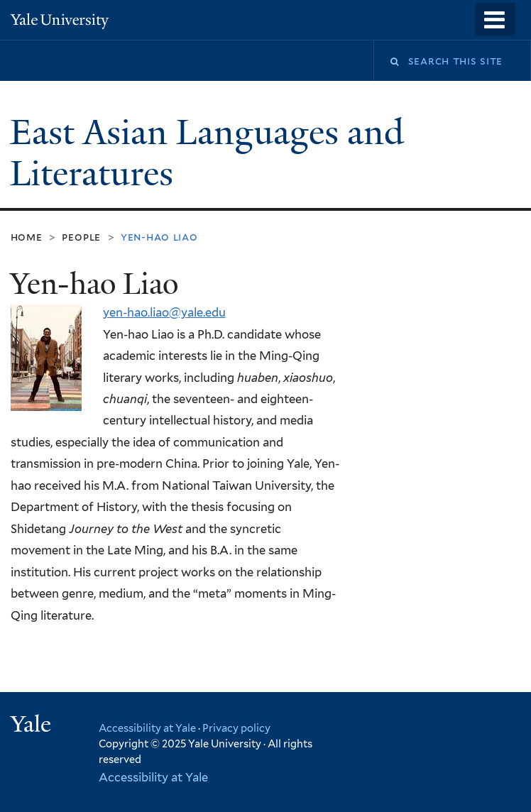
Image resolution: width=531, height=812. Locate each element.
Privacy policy (236, 728)
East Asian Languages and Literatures (207, 153)
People (81, 237)
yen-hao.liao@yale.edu (164, 312)
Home (27, 237)
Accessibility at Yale (147, 728)
